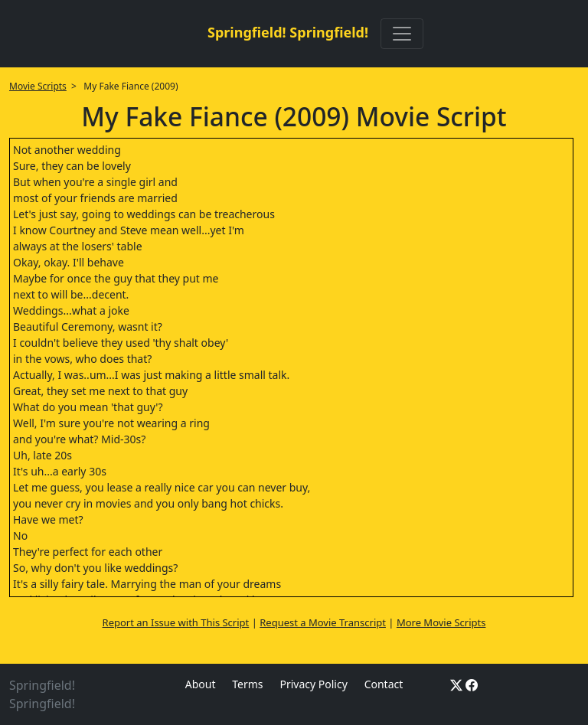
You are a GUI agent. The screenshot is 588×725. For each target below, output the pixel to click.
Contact (384, 684)
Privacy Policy (313, 684)
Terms (247, 684)
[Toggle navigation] (402, 34)
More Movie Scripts (441, 622)
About (201, 684)
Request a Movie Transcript (323, 622)
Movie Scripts (38, 86)
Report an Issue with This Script (176, 622)
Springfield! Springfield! (288, 32)
